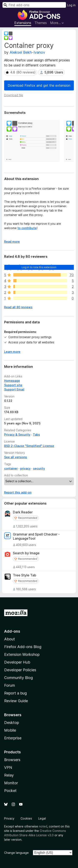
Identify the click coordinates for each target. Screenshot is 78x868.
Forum (10, 685)
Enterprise (13, 738)
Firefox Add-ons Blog (23, 647)
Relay (9, 775)
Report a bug (15, 693)
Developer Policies (20, 670)
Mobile (10, 730)
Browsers (12, 760)
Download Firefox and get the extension (39, 85)
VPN (8, 767)
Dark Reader (23, 512)
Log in (71, 5)
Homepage (12, 381)
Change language (16, 853)
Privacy (9, 818)
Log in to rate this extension (39, 267)
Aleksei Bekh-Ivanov (27, 52)
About (10, 639)
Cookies (26, 818)
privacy (25, 468)
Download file (14, 95)
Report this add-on (18, 492)
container (11, 468)
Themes (41, 23)
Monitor (11, 783)
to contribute (27, 228)
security (39, 468)
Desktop (12, 723)
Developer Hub (17, 662)
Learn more (12, 352)
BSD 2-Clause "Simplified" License (29, 446)
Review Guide (16, 701)
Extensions (23, 23)
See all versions (16, 457)
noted (43, 826)
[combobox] (34, 5)
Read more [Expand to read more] (12, 242)
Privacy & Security (17, 435)
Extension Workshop (22, 654)
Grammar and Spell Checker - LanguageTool (36, 536)
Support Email (14, 389)
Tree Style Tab (25, 575)
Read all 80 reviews (18, 307)
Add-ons (12, 631)
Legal (42, 818)
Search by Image (26, 553)
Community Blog (19, 678)
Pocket (10, 791)
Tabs (36, 435)
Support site (13, 385)
